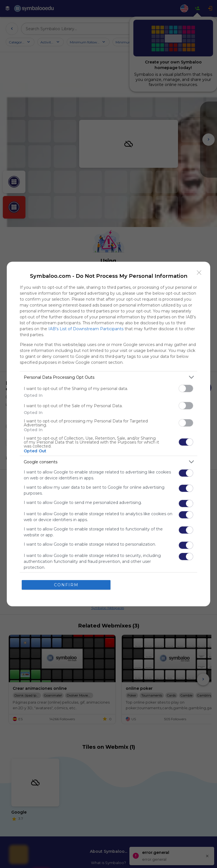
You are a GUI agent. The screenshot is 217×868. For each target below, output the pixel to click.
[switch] (186, 388)
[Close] (199, 273)
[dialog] (108, 434)
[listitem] (108, 377)
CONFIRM (66, 585)
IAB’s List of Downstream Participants (86, 329)
